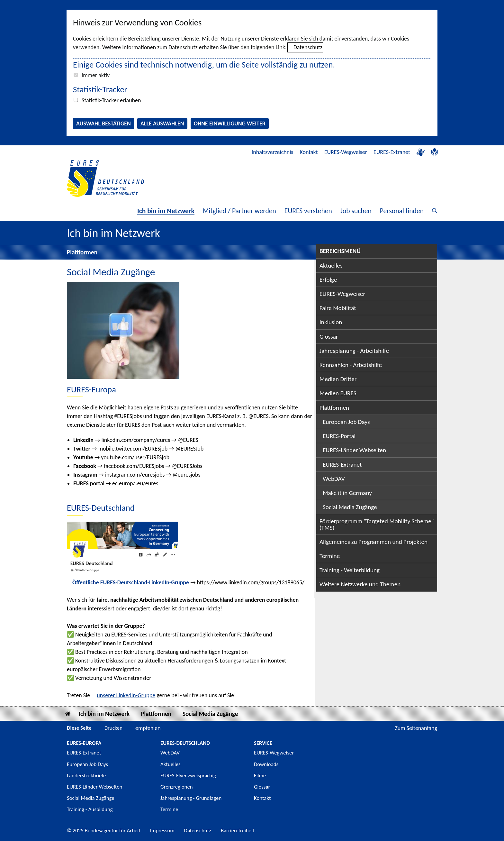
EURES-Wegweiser (346, 152)
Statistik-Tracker (100, 89)
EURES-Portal (339, 436)
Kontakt (309, 152)
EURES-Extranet (392, 152)
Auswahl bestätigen (104, 123)
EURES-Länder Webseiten (354, 450)
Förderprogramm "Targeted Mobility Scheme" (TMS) (377, 524)
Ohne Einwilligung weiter (230, 123)
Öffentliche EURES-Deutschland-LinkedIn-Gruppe (131, 582)
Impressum (162, 831)
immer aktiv (96, 75)
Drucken (113, 728)
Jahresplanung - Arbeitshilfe (354, 351)
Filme (260, 776)
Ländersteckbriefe (86, 776)
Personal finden (402, 211)
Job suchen (356, 211)
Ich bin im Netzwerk (166, 211)
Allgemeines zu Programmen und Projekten (373, 542)
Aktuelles (331, 265)
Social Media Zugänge (350, 507)
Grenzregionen (177, 787)
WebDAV (334, 479)
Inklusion (331, 322)
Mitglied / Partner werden (239, 211)
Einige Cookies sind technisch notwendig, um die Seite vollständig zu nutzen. (204, 65)
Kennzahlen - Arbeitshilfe (351, 365)
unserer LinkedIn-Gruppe (126, 695)
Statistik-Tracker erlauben (111, 100)
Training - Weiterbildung (350, 570)
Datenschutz (308, 47)
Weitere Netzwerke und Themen (360, 584)
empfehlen (148, 728)
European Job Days (346, 422)
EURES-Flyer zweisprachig (188, 776)
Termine (330, 556)
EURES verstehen (308, 211)
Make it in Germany (347, 493)
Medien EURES (338, 393)
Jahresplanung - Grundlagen (191, 798)
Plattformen (82, 252)
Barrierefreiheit (238, 831)
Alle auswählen (162, 123)
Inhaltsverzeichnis (273, 152)
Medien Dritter (338, 379)
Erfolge (328, 280)
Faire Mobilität (338, 308)
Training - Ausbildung (90, 809)
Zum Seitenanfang (416, 728)
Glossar (329, 337)
